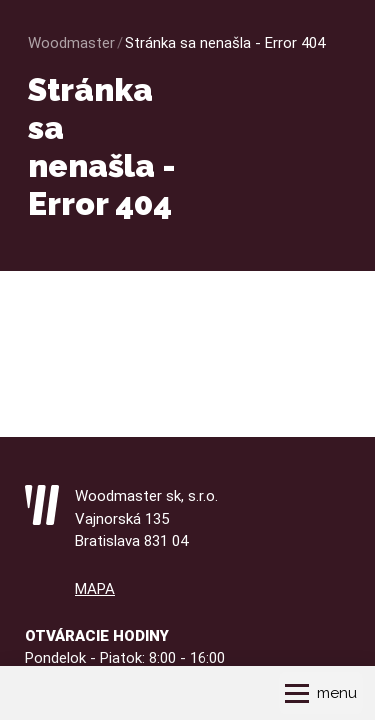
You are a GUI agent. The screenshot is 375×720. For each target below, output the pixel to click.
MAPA (95, 589)
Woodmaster (71, 43)
